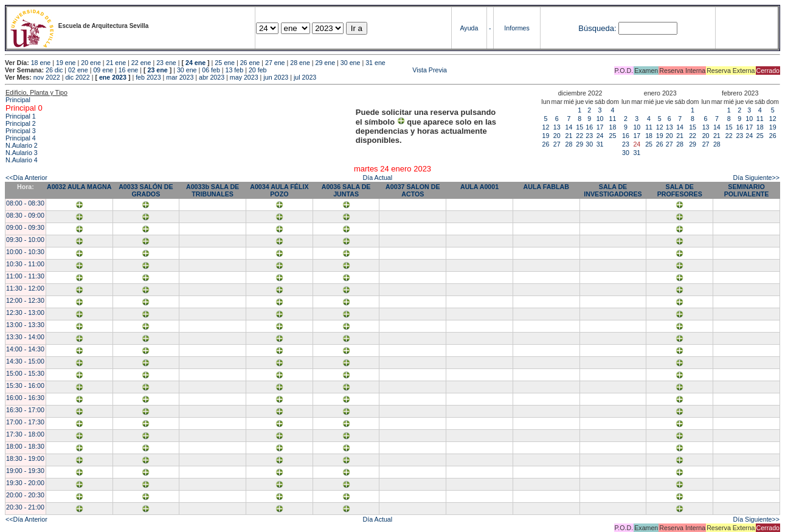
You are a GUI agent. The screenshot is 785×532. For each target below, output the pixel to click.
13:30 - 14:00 (25, 337)
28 (569, 144)
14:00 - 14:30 (25, 349)
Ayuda (469, 28)
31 (600, 144)
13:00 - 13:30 (25, 325)
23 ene (166, 63)
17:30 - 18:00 (25, 434)
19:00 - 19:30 (25, 471)
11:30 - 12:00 (25, 288)
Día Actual (378, 178)
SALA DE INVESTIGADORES (613, 190)
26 (546, 144)
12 (546, 127)
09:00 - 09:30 (25, 227)
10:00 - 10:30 (25, 252)
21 (569, 136)
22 (579, 136)
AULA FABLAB (546, 187)
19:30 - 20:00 (25, 483)
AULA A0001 (479, 187)
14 (569, 127)
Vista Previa (358, 70)
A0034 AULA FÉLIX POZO (279, 190)
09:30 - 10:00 (25, 240)
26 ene (250, 63)
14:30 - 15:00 (25, 361)
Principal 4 (21, 138)
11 (613, 119)
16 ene (129, 70)
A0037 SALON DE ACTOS (413, 190)
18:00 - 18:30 (25, 446)
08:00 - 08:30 (25, 203)
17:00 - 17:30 (25, 422)
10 (600, 119)
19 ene (66, 63)
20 (557, 136)
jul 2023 (305, 77)
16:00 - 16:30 (25, 398)
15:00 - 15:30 (25, 373)
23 (589, 136)
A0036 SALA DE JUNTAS (346, 190)
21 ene (116, 63)
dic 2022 (77, 77)
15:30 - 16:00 (25, 385)
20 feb (258, 70)
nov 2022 (47, 77)
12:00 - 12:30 (25, 300)
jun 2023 (276, 77)
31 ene (375, 63)
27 (557, 144)
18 (613, 127)
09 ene (103, 70)
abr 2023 (212, 77)
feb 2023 (148, 77)
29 (579, 144)
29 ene (326, 63)
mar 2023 (180, 77)
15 (579, 127)
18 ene (41, 63)
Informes (517, 28)
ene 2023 (113, 77)
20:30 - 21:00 (25, 507)
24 (600, 136)
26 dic (54, 70)
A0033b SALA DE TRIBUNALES (213, 190)
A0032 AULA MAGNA (79, 187)
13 (557, 127)
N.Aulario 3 (22, 153)
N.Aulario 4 (22, 160)
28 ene (300, 63)
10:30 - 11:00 (25, 264)
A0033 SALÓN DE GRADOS (146, 190)
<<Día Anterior (26, 178)
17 (600, 127)
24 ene (195, 63)
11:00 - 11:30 (25, 276)
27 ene (275, 63)
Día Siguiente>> (756, 178)
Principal (18, 100)
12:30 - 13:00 (25, 313)
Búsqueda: (597, 28)
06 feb (211, 70)
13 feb (235, 70)
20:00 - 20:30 (25, 495)
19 (546, 136)
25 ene (225, 63)
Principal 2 (21, 123)
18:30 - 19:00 (25, 458)
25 (613, 136)
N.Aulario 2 (22, 145)
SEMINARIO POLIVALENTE (747, 190)
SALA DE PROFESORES (680, 190)
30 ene (351, 63)
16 (589, 127)
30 (589, 144)
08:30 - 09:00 (25, 215)
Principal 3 (21, 131)
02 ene (78, 70)
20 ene (91, 63)
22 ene (141, 63)
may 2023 (244, 77)
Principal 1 (21, 116)
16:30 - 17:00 (25, 410)
